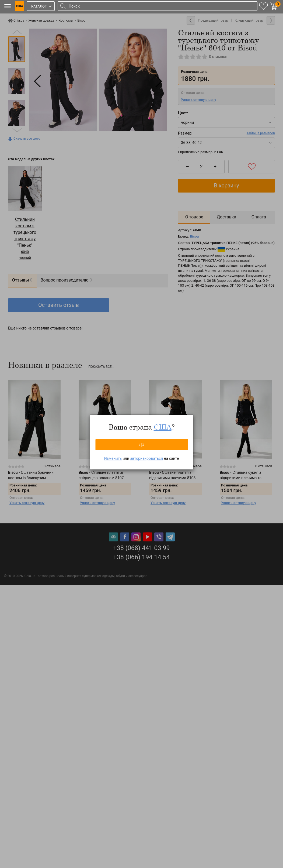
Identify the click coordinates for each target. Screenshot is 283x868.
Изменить (113, 458)
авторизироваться (146, 458)
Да (141, 445)
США (163, 427)
